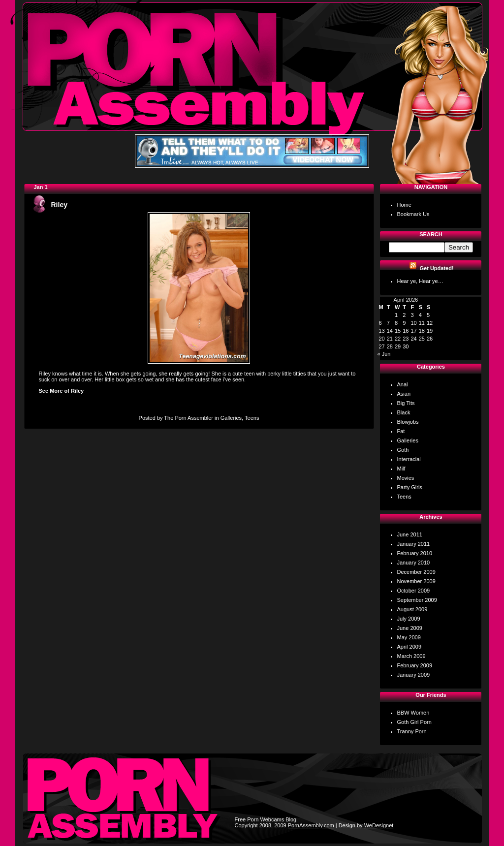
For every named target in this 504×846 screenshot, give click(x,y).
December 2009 (416, 572)
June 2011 (410, 534)
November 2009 (416, 581)
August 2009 (412, 609)
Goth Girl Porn (414, 722)
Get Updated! (437, 268)
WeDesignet (379, 825)
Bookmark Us (413, 214)
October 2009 (414, 591)
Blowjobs (408, 422)
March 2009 (411, 656)
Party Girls (410, 487)
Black (404, 412)
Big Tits (406, 403)
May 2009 (409, 637)
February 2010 (415, 553)
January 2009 (414, 675)
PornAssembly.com (311, 825)
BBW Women (413, 713)
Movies (406, 478)
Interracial (409, 459)
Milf (401, 469)
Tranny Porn (412, 731)
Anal (403, 384)
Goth (403, 450)
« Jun (384, 354)
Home (404, 205)
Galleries (231, 418)
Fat (401, 431)
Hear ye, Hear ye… (420, 281)
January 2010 (414, 563)
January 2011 (414, 544)
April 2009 (409, 647)
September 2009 (417, 600)
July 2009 (409, 619)
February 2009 (415, 665)
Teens (252, 418)
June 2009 (410, 628)
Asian (404, 394)
